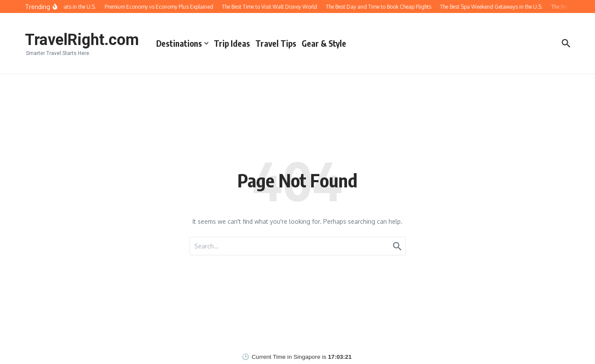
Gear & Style (324, 43)
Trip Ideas (232, 43)
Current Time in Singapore (286, 357)
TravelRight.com (82, 40)
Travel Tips (276, 43)
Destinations (182, 43)
